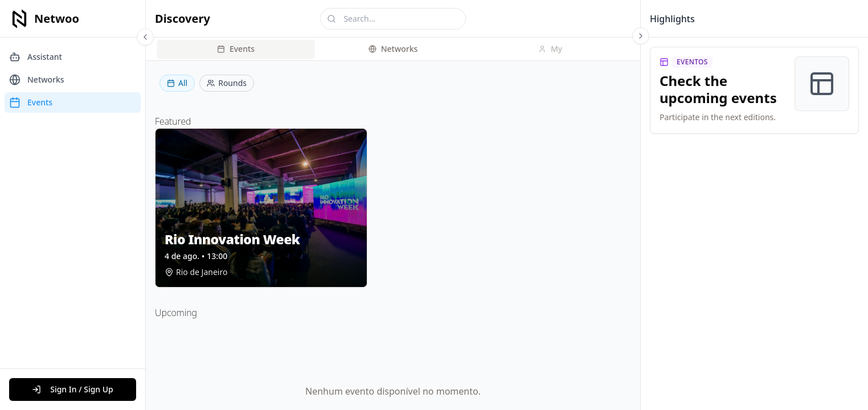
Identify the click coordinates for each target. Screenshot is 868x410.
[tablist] (393, 49)
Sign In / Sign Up (73, 389)
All (177, 83)
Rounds (227, 83)
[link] (754, 90)
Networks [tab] (393, 49)
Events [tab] (236, 49)
